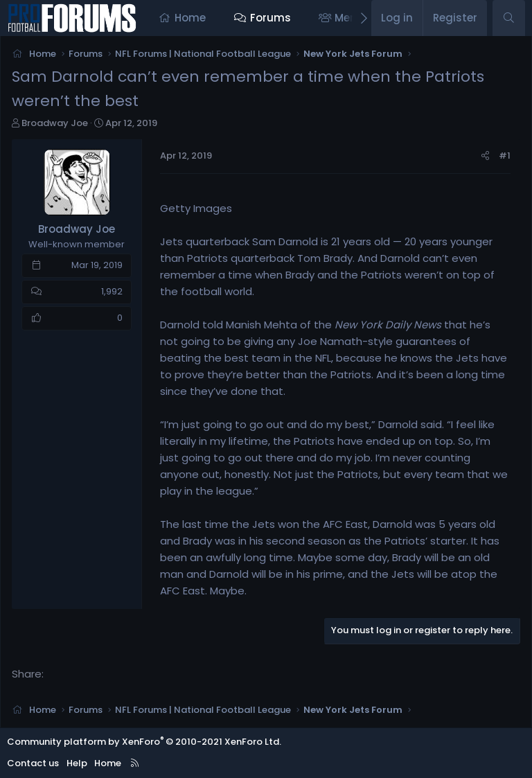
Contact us (33, 763)
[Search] (509, 18)
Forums (271, 18)
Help (77, 763)
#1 (505, 156)
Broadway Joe (55, 123)
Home (190, 18)
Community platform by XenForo (144, 742)
